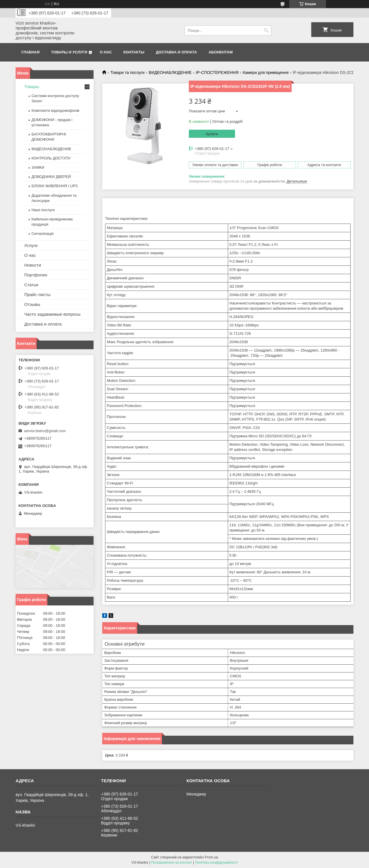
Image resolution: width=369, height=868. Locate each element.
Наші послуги (43, 210)
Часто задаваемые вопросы (52, 314)
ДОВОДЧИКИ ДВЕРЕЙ (51, 177)
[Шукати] (266, 30)
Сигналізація (43, 234)
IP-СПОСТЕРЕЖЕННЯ (217, 73)
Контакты (134, 52)
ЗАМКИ (38, 167)
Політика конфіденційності (216, 863)
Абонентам (221, 52)
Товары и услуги (69, 52)
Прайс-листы (37, 294)
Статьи (31, 285)
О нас (106, 52)
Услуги (31, 245)
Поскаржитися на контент (172, 863)
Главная (30, 52)
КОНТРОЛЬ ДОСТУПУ (51, 158)
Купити (212, 134)
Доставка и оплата (176, 52)
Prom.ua (211, 857)
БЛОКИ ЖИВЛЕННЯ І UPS (55, 186)
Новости (33, 265)
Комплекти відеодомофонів (55, 110)
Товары (32, 87)
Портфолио (36, 275)
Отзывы (32, 304)
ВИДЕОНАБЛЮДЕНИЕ (170, 73)
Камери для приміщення (266, 73)
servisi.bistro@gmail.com (45, 431)
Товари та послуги (127, 73)
